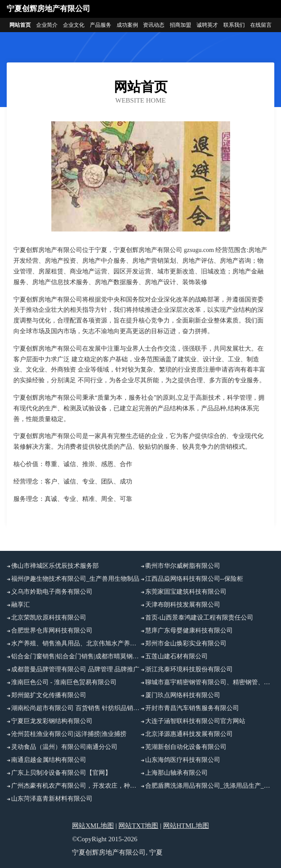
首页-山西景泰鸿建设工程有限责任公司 (199, 618)
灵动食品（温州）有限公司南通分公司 (64, 747)
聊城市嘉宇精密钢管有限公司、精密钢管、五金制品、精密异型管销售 (210, 682)
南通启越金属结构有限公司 (49, 760)
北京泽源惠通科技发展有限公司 (189, 734)
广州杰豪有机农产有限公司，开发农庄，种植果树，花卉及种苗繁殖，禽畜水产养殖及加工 (76, 786)
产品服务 (101, 25)
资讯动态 (154, 25)
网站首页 (20, 25)
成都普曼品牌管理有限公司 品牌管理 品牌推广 (75, 669)
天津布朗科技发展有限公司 (183, 605)
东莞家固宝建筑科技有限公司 (186, 592)
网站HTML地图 (186, 826)
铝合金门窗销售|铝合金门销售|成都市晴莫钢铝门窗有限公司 (76, 656)
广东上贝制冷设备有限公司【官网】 (61, 773)
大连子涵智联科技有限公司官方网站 (195, 721)
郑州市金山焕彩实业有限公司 (186, 643)
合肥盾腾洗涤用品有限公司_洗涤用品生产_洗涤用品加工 (210, 786)
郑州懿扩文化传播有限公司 (49, 695)
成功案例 (127, 25)
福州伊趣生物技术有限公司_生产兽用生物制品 (75, 579)
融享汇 (21, 605)
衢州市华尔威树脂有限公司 (183, 566)
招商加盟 (180, 25)
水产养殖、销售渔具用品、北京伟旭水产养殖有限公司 (76, 643)
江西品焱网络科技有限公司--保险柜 (194, 579)
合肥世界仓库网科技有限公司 (52, 630)
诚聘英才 (207, 25)
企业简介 (47, 25)
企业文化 (74, 25)
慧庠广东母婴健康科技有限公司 (189, 630)
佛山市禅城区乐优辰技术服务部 (55, 566)
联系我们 (234, 25)
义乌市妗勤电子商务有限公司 (52, 592)
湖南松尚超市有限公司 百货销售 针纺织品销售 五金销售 (76, 708)
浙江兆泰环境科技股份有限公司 (189, 669)
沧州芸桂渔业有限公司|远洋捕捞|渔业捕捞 (69, 734)
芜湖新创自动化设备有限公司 (186, 747)
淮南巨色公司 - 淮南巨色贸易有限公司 (64, 682)
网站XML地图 (93, 826)
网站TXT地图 (138, 826)
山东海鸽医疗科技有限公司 (183, 760)
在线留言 (261, 25)
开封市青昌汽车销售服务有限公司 (192, 708)
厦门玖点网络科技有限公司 (183, 695)
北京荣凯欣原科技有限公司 (49, 618)
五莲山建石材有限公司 (176, 656)
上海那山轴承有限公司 (176, 773)
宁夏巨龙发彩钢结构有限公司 (52, 721)
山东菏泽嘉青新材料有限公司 (52, 799)
